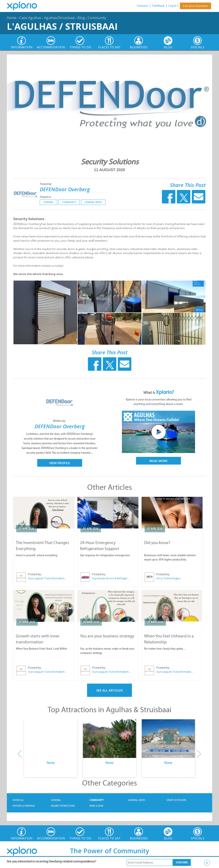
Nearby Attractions (63, 806)
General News (93, 202)
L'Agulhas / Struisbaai (62, 26)
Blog (81, 18)
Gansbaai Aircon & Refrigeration (112, 578)
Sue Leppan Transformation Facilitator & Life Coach (48, 578)
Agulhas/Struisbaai (59, 18)
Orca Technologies (168, 578)
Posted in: (45, 197)
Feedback (158, 6)
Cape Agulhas (30, 18)
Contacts (143, 6)
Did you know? (157, 543)
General (48, 202)
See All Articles (109, 690)
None (51, 763)
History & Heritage (24, 806)
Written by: (60, 421)
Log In (172, 6)
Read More (158, 461)
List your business (195, 6)
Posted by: (46, 184)
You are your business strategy (107, 636)
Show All (18, 800)
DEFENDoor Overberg (65, 189)
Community (97, 18)
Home (12, 18)
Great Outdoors (176, 800)
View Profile (60, 463)
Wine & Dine (96, 806)
